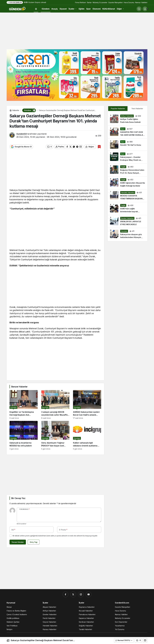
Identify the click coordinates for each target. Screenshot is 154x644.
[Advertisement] (77, 31)
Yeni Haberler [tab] (137, 108)
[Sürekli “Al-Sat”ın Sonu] (128, 145)
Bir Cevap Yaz (18, 498)
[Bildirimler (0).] (145, 9)
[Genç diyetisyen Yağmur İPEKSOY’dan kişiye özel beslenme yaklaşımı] (55, 435)
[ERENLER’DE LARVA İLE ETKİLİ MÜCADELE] (128, 221)
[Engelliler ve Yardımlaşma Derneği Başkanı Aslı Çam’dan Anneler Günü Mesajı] (24, 405)
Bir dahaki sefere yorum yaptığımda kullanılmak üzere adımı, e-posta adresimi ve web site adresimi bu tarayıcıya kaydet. (55, 536)
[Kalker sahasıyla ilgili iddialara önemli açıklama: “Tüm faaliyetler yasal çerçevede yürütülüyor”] (87, 435)
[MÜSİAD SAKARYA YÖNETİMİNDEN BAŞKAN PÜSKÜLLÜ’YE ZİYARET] (128, 196)
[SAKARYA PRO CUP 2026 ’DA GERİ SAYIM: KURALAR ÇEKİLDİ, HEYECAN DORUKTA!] (128, 132)
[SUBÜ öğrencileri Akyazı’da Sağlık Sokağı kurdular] (128, 183)
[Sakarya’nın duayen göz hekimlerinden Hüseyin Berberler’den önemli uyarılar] (128, 234)
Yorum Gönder (18, 542)
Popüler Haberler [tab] (118, 108)
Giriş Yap (34, 542)
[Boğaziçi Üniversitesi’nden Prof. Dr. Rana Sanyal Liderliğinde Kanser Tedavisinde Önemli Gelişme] (128, 170)
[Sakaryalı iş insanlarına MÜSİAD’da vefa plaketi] (24, 435)
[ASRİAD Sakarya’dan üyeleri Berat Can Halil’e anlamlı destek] (87, 405)
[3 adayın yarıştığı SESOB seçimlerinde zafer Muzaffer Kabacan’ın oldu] (55, 405)
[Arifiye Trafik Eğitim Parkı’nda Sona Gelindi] (128, 119)
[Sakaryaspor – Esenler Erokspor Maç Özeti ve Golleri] (128, 157)
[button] (124, 640)
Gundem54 (22, 134)
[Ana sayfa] (36, 9)
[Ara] (139, 9)
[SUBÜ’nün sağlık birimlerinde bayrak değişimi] (128, 209)
